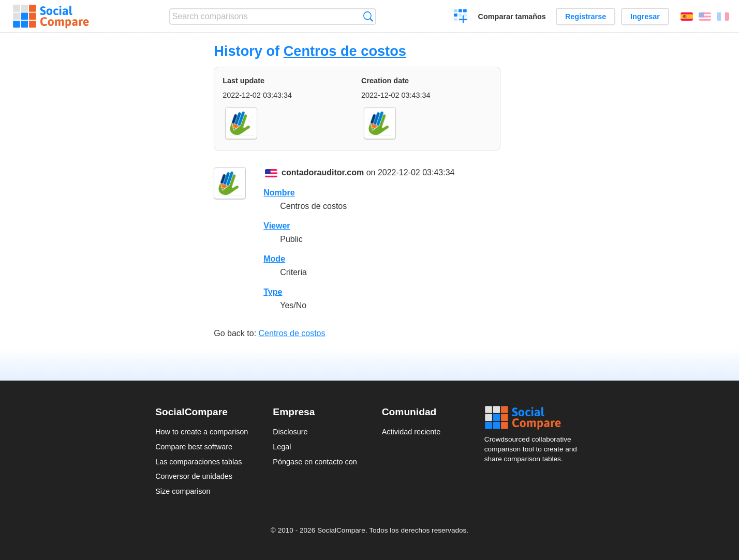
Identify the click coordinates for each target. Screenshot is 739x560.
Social (534, 418)
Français (723, 17)
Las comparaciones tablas (198, 462)
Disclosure (290, 432)
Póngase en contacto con (315, 462)
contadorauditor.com (323, 172)
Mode (274, 259)
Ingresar (645, 17)
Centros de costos (345, 51)
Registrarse (586, 17)
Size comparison (183, 491)
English (705, 17)
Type (273, 292)
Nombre (279, 193)
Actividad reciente (411, 432)
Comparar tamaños (512, 17)
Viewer (277, 226)
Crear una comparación (461, 18)
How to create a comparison (202, 432)
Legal (282, 447)
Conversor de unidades (194, 476)
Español (687, 17)
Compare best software (194, 447)
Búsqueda (368, 16)
